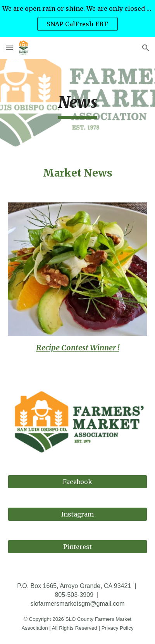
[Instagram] (78, 514)
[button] (9, 48)
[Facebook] (78, 482)
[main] (78, 106)
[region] (77, 19)
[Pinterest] (78, 547)
